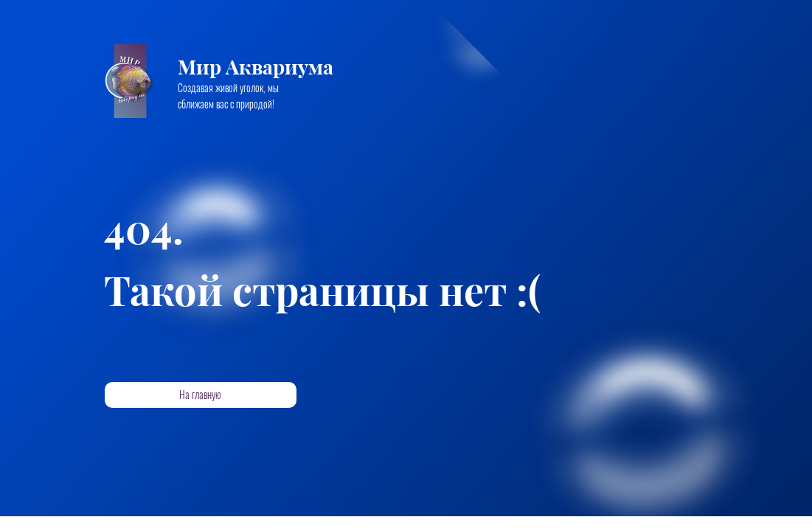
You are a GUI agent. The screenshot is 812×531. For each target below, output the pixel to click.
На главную (200, 395)
